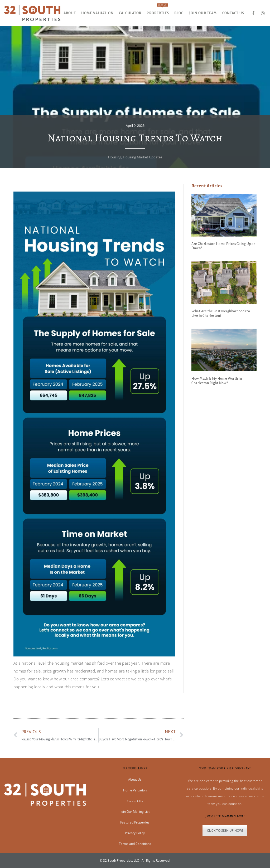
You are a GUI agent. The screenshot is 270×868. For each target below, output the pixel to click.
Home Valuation (135, 790)
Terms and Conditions (135, 844)
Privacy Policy (135, 833)
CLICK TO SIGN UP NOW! (225, 831)
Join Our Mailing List (135, 812)
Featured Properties (135, 822)
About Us (135, 779)
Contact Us (135, 801)
